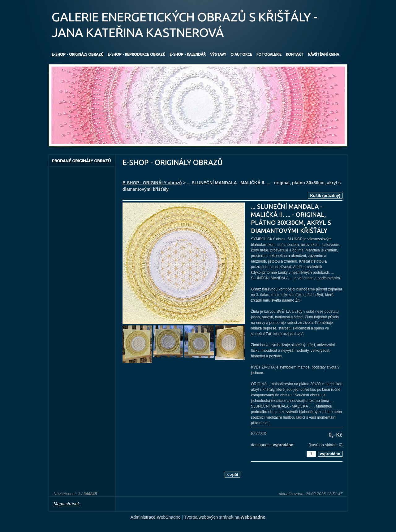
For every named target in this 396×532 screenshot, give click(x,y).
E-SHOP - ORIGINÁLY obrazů (152, 183)
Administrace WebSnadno (156, 517)
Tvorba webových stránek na (225, 517)
